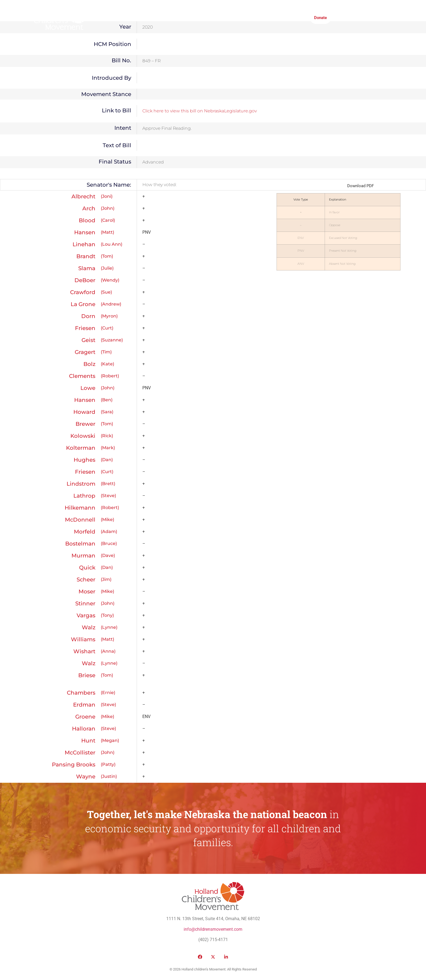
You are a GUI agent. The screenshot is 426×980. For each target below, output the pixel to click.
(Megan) (110, 740)
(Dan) (107, 460)
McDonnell (80, 520)
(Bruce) (109, 543)
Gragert (85, 352)
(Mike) (107, 520)
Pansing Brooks (74, 765)
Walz (89, 627)
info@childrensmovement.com (213, 929)
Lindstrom (81, 484)
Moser (87, 591)
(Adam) (109, 531)
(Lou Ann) (112, 244)
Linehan (84, 244)
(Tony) (107, 615)
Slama (87, 268)
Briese (87, 675)
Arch (89, 208)
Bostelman (80, 544)
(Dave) (108, 555)
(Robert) (110, 376)
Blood (87, 220)
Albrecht (83, 196)
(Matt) (107, 232)
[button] (342, 18)
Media (193, 18)
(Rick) (107, 436)
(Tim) (106, 352)
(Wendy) (110, 280)
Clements (82, 376)
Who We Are (110, 18)
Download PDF (361, 186)
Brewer (85, 424)
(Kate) (107, 364)
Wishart (84, 651)
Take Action (241, 18)
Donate (320, 18)
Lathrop (84, 496)
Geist (88, 340)
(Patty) (108, 764)
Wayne (86, 776)
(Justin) (109, 776)
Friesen (85, 328)
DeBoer (85, 280)
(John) (108, 208)
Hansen (85, 232)
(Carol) (108, 220)
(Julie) (107, 268)
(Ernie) (108, 693)
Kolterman (81, 448)
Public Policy (142, 18)
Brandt (86, 256)
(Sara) (107, 412)
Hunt (88, 741)
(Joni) (107, 196)
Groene (85, 717)
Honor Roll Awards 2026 (283, 18)
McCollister (80, 753)
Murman (83, 556)
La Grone (83, 304)
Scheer (86, 580)
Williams (83, 639)
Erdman (84, 705)
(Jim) (106, 579)
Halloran (84, 729)
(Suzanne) (112, 340)
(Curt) (107, 328)
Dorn (88, 316)
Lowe (88, 388)
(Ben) (107, 400)
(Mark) (108, 448)
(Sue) (106, 292)
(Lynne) (109, 627)
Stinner (85, 603)
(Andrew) (111, 304)
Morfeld (85, 532)
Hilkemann (80, 508)
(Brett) (108, 484)
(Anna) (108, 651)
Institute (214, 18)
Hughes (84, 460)
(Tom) (107, 256)
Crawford (83, 292)
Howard (84, 412)
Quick (87, 568)
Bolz (89, 364)
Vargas (86, 615)
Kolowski (83, 436)
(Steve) (108, 496)
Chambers (81, 693)
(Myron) (109, 316)
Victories (170, 18)
